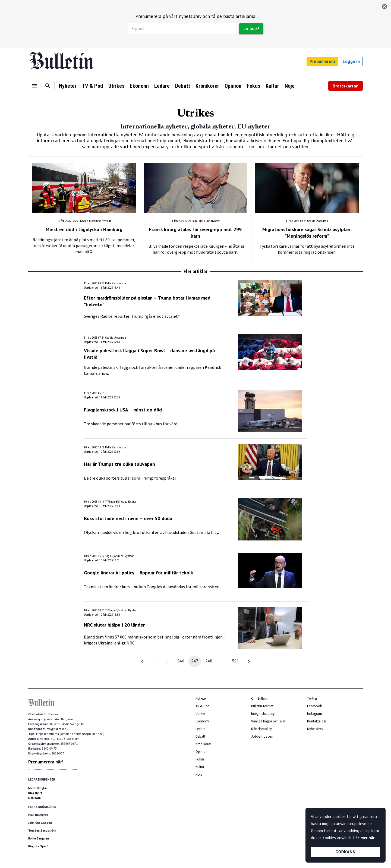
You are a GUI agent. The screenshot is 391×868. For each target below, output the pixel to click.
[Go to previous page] (142, 661)
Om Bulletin (260, 698)
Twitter (312, 698)
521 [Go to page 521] (235, 661)
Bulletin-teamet (262, 706)
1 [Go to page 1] (155, 661)
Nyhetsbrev (315, 729)
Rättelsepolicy (261, 729)
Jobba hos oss (262, 736)
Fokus (253, 86)
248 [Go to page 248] (209, 661)
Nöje (290, 86)
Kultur (272, 86)
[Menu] (35, 86)
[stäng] (384, 7)
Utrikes (116, 86)
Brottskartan (346, 86)
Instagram (315, 714)
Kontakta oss (317, 721)
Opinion (233, 86)
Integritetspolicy (263, 714)
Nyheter (68, 86)
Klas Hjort (35, 793)
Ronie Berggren (39, 838)
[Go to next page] (249, 661)
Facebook (314, 706)
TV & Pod (92, 86)
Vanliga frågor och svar (268, 721)
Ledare (162, 86)
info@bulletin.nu (57, 729)
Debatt (183, 86)
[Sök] (48, 86)
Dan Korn (34, 798)
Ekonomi (139, 86)
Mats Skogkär (38, 788)
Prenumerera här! (46, 762)
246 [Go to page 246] (181, 661)
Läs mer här (364, 838)
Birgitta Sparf (38, 846)
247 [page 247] (195, 661)
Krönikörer (207, 86)
